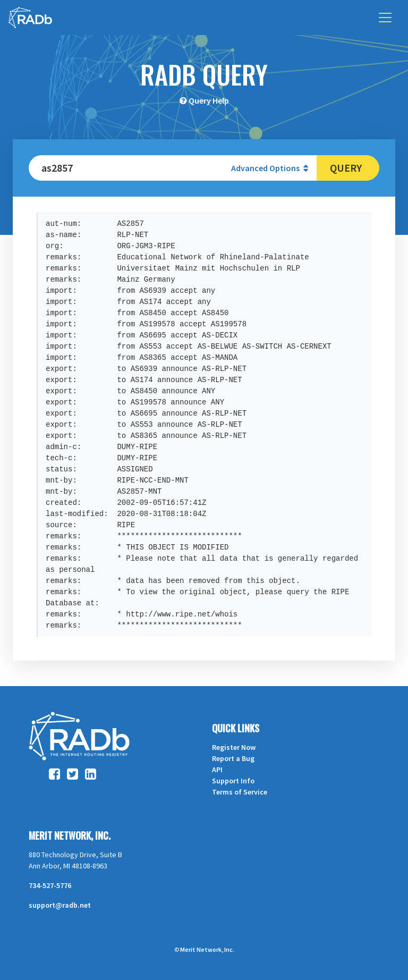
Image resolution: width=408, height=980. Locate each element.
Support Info (233, 781)
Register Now (234, 747)
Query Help (209, 100)
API (217, 770)
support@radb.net (60, 905)
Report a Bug (233, 758)
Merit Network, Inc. (70, 835)
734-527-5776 (50, 885)
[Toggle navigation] (385, 18)
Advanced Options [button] (270, 168)
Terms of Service (240, 792)
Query (346, 168)
